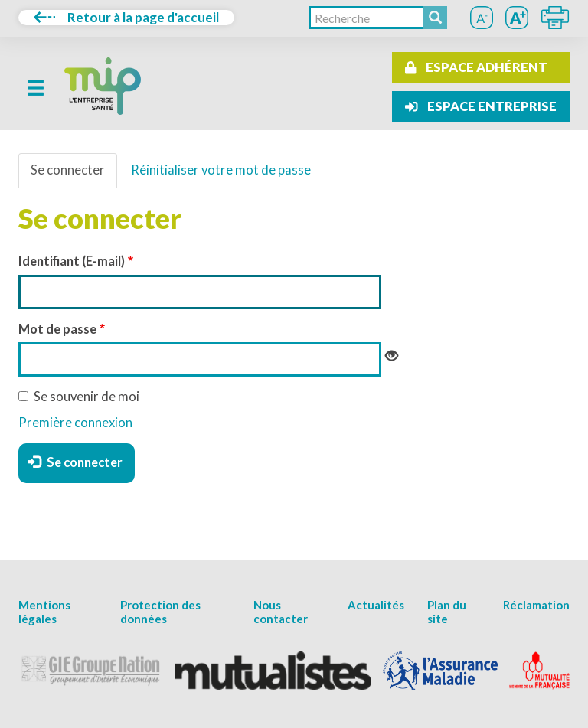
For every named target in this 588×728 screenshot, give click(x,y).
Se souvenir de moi (79, 397)
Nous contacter (281, 612)
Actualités (376, 605)
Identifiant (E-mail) (72, 261)
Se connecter (68, 170)
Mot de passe (57, 329)
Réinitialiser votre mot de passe (221, 170)
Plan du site (447, 612)
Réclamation (536, 605)
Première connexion (75, 423)
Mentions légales (44, 612)
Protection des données (160, 612)
